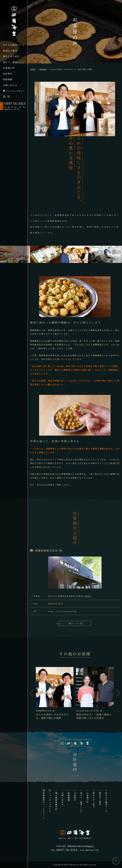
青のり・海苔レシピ (14, 62)
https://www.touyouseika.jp (62, 611)
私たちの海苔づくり (14, 45)
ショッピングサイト (15, 91)
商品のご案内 (10, 51)
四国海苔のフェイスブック (44, 806)
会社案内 (8, 74)
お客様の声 (9, 68)
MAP (88, 596)
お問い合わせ (10, 85)
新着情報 (8, 79)
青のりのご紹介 (11, 56)
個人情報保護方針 (56, 801)
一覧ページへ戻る (75, 623)
